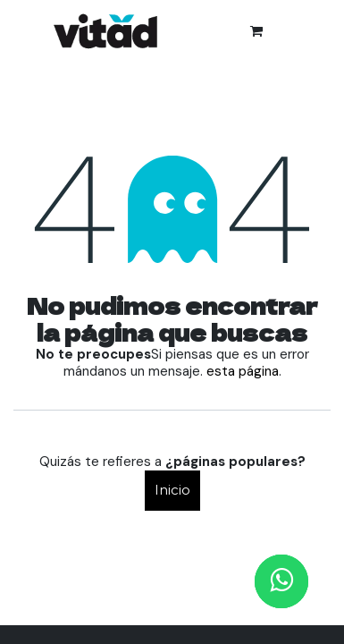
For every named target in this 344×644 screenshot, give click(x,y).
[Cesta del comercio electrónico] (256, 31)
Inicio (172, 490)
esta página (243, 371)
